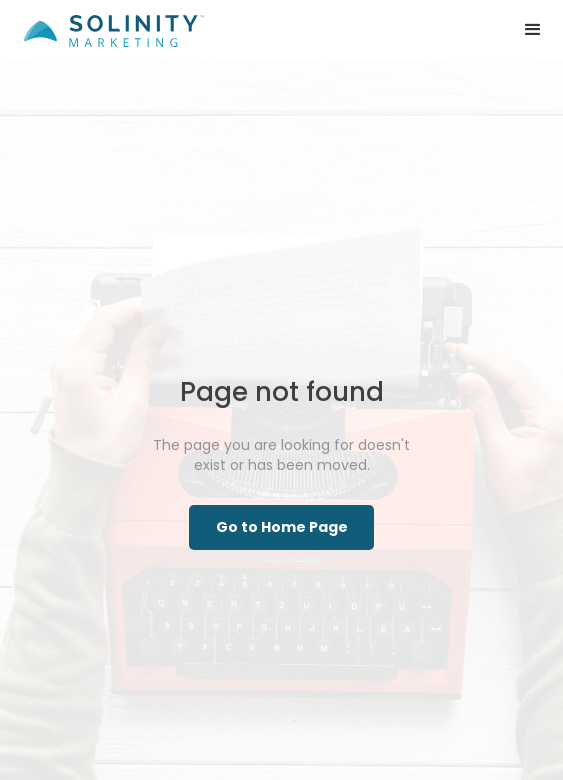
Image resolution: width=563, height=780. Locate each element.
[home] (109, 23)
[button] (533, 30)
